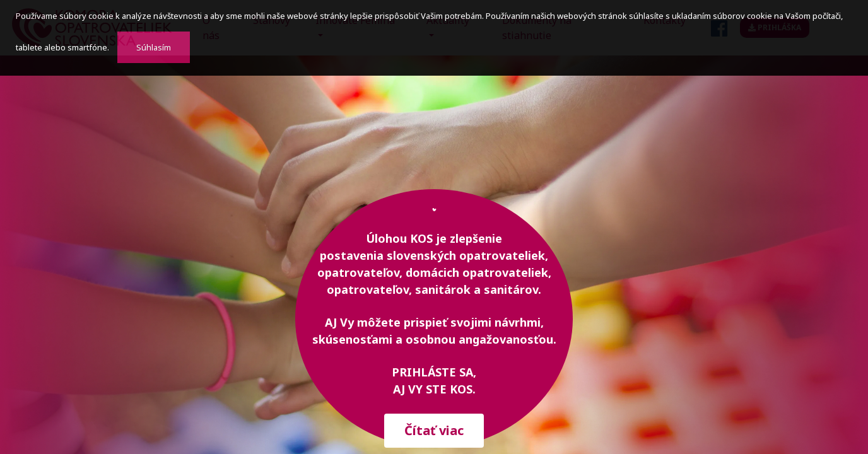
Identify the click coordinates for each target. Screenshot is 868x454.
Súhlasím (154, 47)
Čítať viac (434, 430)
